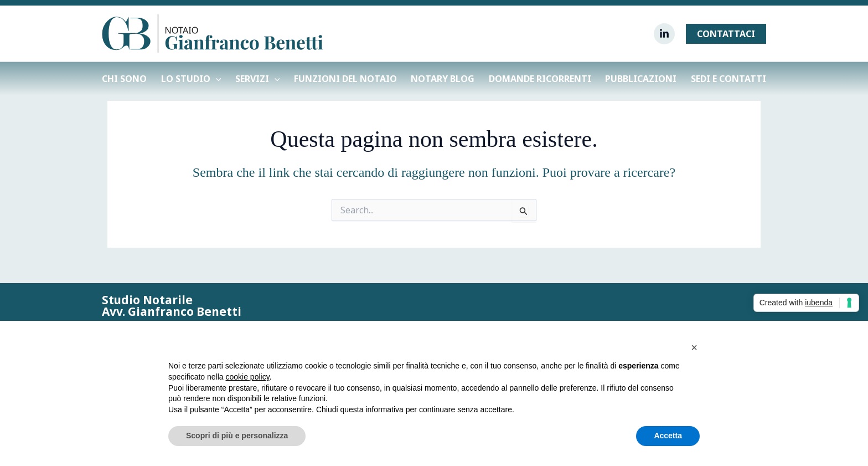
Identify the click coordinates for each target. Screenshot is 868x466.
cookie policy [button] (248, 377)
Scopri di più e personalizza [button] (237, 436)
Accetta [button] (668, 436)
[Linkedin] (664, 34)
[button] (726, 34)
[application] (216, 79)
